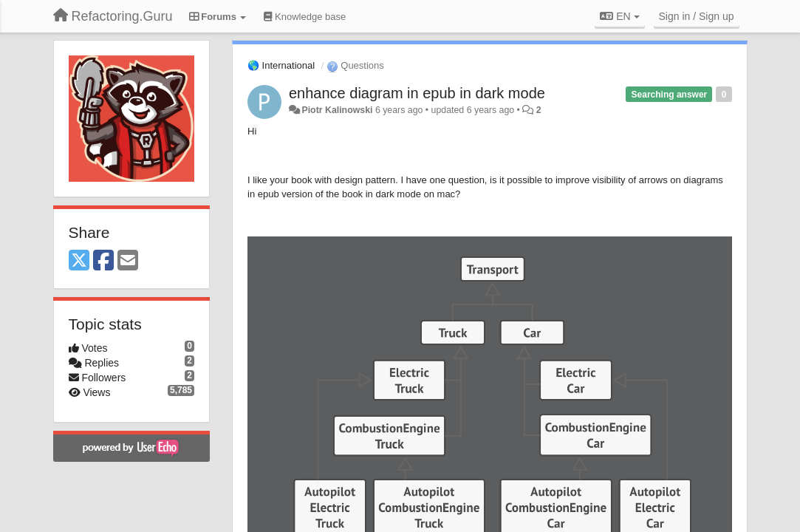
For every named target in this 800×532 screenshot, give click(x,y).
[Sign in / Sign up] (697, 16)
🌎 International (281, 65)
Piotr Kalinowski (337, 110)
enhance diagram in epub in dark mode (417, 93)
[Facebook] (103, 261)
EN (619, 16)
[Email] (128, 261)
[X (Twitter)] (79, 261)
